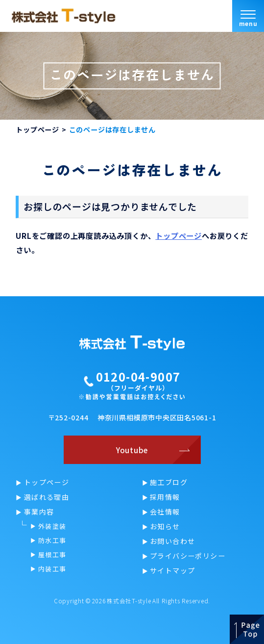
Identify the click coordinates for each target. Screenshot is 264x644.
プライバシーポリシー (188, 556)
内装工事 (52, 569)
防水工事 (52, 540)
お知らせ (165, 526)
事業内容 (39, 512)
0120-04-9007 (138, 377)
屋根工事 (52, 554)
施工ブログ (169, 482)
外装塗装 (52, 526)
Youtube (132, 450)
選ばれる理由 (47, 497)
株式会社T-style (129, 601)
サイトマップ (172, 570)
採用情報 (165, 497)
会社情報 (165, 512)
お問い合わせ (172, 541)
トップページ (37, 129)
